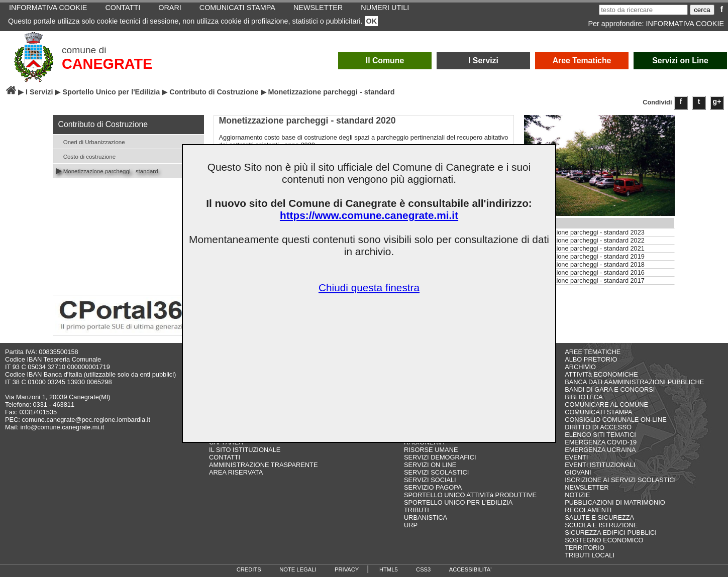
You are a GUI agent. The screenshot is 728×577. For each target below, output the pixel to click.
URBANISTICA (426, 517)
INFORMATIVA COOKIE (685, 24)
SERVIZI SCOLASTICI (436, 472)
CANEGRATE (107, 64)
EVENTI (576, 457)
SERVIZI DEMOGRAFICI (440, 457)
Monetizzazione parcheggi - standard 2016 (585, 273)
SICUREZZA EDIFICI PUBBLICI (611, 533)
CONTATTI (225, 457)
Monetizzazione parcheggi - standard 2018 (585, 265)
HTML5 (389, 569)
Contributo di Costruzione (214, 92)
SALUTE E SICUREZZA (599, 517)
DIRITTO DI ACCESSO (598, 427)
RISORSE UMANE (431, 450)
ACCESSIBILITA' (471, 569)
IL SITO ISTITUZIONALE (245, 450)
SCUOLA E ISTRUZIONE (601, 525)
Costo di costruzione (86, 156)
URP (411, 525)
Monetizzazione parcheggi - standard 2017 (585, 281)
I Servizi (483, 61)
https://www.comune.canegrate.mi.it (369, 215)
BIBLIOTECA (584, 397)
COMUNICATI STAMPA (598, 412)
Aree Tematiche (582, 61)
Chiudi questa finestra (369, 287)
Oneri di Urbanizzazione (90, 141)
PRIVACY (347, 569)
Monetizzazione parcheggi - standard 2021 (585, 249)
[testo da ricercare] (643, 10)
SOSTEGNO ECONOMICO (604, 540)
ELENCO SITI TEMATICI (600, 435)
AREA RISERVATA (236, 472)
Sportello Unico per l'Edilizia (111, 92)
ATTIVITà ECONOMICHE (601, 374)
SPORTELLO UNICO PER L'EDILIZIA (458, 502)
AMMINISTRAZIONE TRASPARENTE (263, 465)
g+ (717, 101)
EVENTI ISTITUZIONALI (600, 465)
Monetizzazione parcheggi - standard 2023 (585, 233)
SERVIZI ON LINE (430, 465)
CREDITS (249, 569)
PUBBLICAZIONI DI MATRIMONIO (615, 502)
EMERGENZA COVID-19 (601, 442)
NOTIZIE (577, 495)
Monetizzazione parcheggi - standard (107, 170)
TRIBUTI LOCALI (590, 555)
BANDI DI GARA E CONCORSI (610, 389)
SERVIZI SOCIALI (430, 480)
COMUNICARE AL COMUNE (606, 405)
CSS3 (423, 569)
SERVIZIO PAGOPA (433, 487)
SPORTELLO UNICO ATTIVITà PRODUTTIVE (470, 495)
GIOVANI (578, 472)
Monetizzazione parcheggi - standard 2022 (585, 241)
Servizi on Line (680, 61)
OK (372, 21)
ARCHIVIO (580, 367)
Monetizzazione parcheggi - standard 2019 (585, 257)
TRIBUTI (417, 510)
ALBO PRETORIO (591, 359)
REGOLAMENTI (588, 510)
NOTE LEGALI (298, 569)
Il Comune (385, 61)
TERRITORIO (585, 548)
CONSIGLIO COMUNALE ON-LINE (616, 420)
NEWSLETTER (587, 487)
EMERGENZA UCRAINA (600, 450)
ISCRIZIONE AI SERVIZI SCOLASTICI (620, 480)
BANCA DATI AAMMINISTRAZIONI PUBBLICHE (634, 382)
